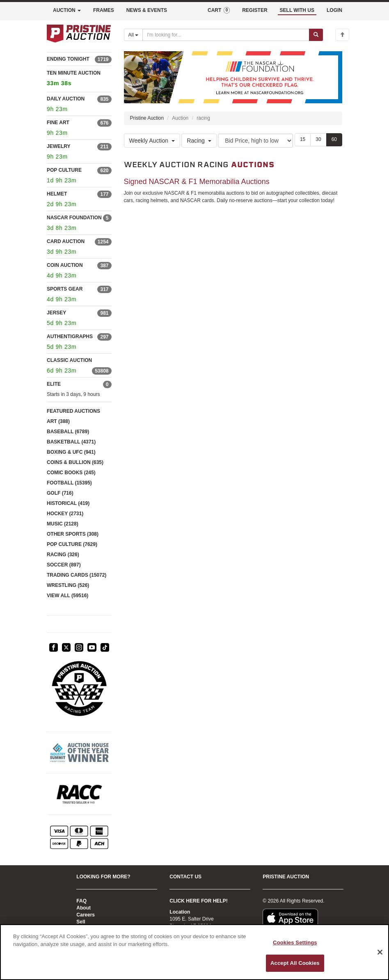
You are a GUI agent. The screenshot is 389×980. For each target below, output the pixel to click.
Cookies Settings (295, 942)
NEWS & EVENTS (147, 10)
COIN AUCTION (65, 265)
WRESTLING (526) (68, 585)
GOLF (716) (60, 493)
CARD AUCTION (66, 241)
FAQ (81, 901)
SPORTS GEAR (65, 289)
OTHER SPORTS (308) (73, 534)
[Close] (380, 952)
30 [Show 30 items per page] (318, 139)
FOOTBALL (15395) (69, 483)
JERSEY (56, 313)
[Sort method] (255, 141)
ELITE (54, 384)
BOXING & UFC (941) (71, 452)
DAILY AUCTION (66, 99)
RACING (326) (63, 555)
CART (219, 10)
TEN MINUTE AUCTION (79, 79)
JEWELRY (59, 146)
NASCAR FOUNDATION (74, 218)
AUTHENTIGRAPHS (70, 337)
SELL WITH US (297, 10)
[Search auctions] (226, 35)
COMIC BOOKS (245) (71, 473)
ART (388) (58, 421)
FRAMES (104, 10)
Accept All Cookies (295, 963)
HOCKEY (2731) (65, 514)
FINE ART (58, 123)
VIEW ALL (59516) (68, 596)
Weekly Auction (152, 141)
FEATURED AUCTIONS (73, 411)
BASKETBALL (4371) (71, 442)
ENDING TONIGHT (68, 59)
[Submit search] (316, 35)
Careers (86, 915)
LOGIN (334, 10)
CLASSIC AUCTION (69, 360)
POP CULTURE (64, 170)
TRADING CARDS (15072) (77, 575)
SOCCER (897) (64, 565)
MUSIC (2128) (63, 524)
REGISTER (255, 10)
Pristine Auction (147, 118)
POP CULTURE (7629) (72, 544)
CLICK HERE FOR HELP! (198, 901)
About (84, 908)
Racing (199, 141)
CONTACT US (185, 877)
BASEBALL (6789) (68, 432)
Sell (81, 922)
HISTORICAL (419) (68, 503)
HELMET (57, 194)
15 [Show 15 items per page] (303, 139)
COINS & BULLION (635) (75, 462)
